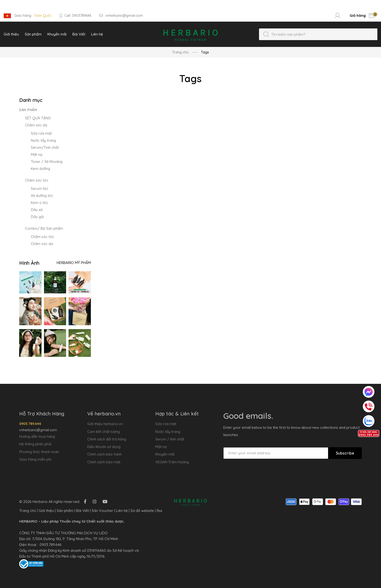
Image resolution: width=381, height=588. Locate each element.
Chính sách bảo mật (104, 462)
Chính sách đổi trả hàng (107, 439)
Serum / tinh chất (170, 439)
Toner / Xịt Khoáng (47, 162)
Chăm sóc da (36, 125)
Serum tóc (40, 189)
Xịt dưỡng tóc (42, 196)
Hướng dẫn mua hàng (37, 436)
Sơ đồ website (142, 511)
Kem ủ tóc (39, 203)
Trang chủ (180, 52)
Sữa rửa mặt (41, 133)
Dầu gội (37, 217)
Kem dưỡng (40, 169)
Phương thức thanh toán (39, 452)
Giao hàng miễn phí (35, 459)
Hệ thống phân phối (35, 444)
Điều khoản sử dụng (104, 447)
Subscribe (345, 453)
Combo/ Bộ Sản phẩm (44, 228)
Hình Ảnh (29, 263)
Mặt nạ (37, 154)
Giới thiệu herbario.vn (105, 424)
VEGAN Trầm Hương (172, 462)
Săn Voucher (102, 511)
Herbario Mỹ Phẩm (74, 263)
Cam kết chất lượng (104, 432)
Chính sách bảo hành (104, 454)
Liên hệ (122, 511)
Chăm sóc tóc (37, 180)
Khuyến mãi (165, 454)
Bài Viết (82, 511)
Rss (160, 511)
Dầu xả (37, 210)
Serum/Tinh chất (45, 147)
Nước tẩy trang (43, 140)
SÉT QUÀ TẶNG (38, 118)
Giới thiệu (46, 511)
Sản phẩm (28, 110)
